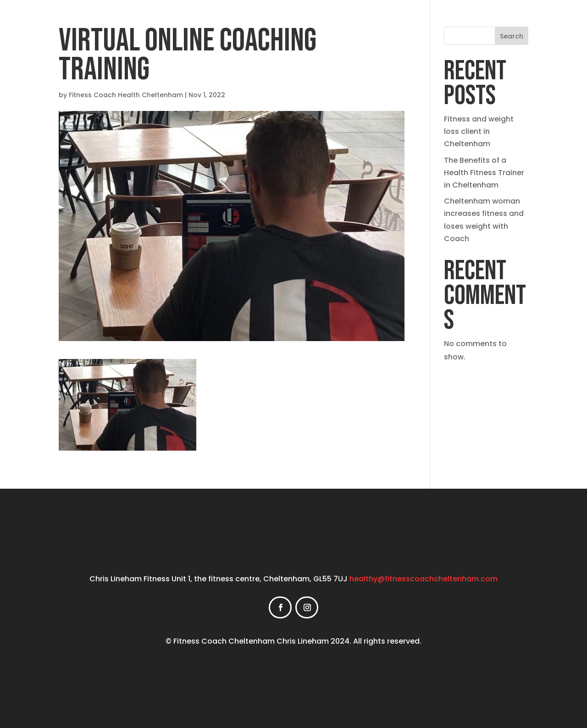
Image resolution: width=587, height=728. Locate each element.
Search (512, 36)
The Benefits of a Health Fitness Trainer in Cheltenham (484, 173)
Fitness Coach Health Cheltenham (126, 95)
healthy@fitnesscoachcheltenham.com (424, 579)
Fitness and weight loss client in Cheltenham (479, 131)
